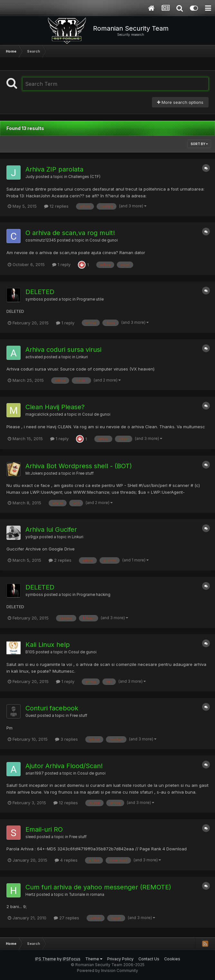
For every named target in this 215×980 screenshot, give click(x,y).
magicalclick (37, 414)
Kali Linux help (48, 645)
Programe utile (90, 299)
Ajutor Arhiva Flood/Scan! (64, 766)
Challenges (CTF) (84, 177)
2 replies (60, 560)
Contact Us (149, 959)
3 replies (66, 739)
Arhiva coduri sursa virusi (63, 350)
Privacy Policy (120, 959)
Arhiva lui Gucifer (51, 530)
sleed (31, 837)
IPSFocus (72, 959)
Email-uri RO (44, 829)
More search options (180, 102)
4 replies (66, 860)
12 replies (56, 206)
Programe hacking (93, 595)
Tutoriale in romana (87, 895)
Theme (94, 959)
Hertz (30, 895)
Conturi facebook (52, 708)
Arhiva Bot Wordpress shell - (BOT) (79, 466)
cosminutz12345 (41, 240)
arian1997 (35, 773)
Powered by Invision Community (107, 970)
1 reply (61, 264)
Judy (30, 177)
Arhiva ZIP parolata (54, 169)
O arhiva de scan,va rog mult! (70, 233)
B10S (30, 652)
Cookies (172, 959)
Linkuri (82, 357)
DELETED (40, 292)
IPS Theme (46, 959)
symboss (34, 299)
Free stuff (85, 473)
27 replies (66, 918)
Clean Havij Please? (55, 407)
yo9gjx (32, 537)
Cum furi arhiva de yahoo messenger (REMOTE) (98, 887)
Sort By (199, 144)
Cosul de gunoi (104, 240)
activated (34, 357)
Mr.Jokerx (34, 473)
